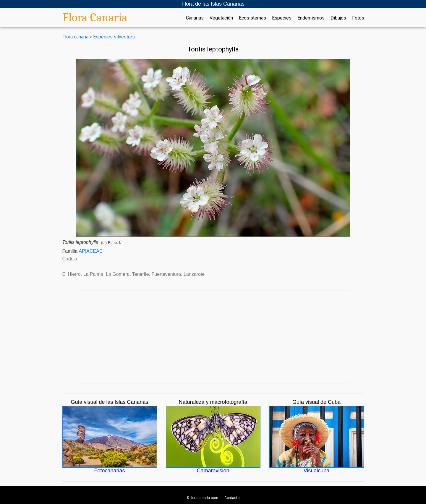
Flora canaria (75, 37)
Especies (282, 18)
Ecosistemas (252, 18)
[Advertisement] (213, 337)
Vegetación (221, 18)
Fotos (358, 18)
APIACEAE (91, 251)
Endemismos (311, 18)
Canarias (195, 18)
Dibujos (338, 18)
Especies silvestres (114, 37)
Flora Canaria (95, 17)
